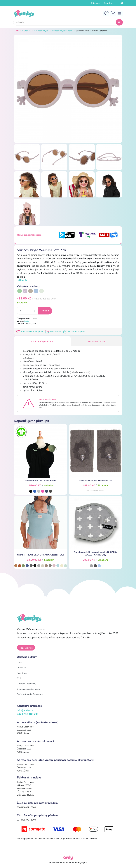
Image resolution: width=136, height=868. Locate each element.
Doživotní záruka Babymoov (30, 694)
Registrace (109, 3)
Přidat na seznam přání (30, 332)
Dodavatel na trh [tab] (96, 341)
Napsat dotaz (26, 648)
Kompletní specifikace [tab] (42, 341)
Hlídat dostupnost (75, 332)
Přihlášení (96, 3)
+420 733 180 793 (28, 714)
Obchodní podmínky (26, 684)
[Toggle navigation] (120, 13)
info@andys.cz (25, 710)
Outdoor (26, 31)
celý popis (22, 280)
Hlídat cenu (54, 332)
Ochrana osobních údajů (28, 689)
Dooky (27, 321)
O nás (20, 662)
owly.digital (82, 863)
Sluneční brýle (41, 31)
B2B (19, 678)
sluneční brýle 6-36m (62, 31)
